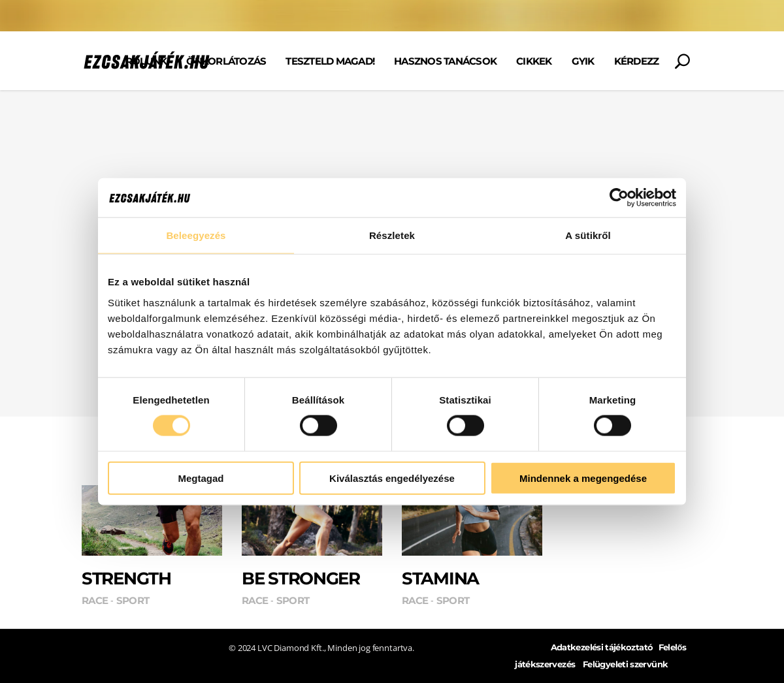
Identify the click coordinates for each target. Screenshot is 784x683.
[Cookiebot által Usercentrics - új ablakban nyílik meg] (619, 198)
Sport (133, 600)
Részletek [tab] (392, 235)
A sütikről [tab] (588, 235)
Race (95, 600)
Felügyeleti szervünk (625, 664)
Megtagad (201, 478)
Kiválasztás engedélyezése (392, 478)
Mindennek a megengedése (583, 478)
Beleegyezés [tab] (196, 235)
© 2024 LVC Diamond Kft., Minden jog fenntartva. (321, 648)
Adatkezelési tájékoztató (602, 647)
